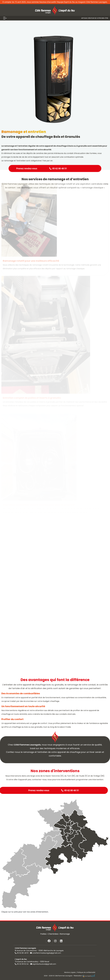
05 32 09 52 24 (22, 964)
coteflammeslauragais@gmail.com (46, 953)
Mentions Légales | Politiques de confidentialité (80, 972)
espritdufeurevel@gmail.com (43, 964)
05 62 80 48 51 (22, 953)
